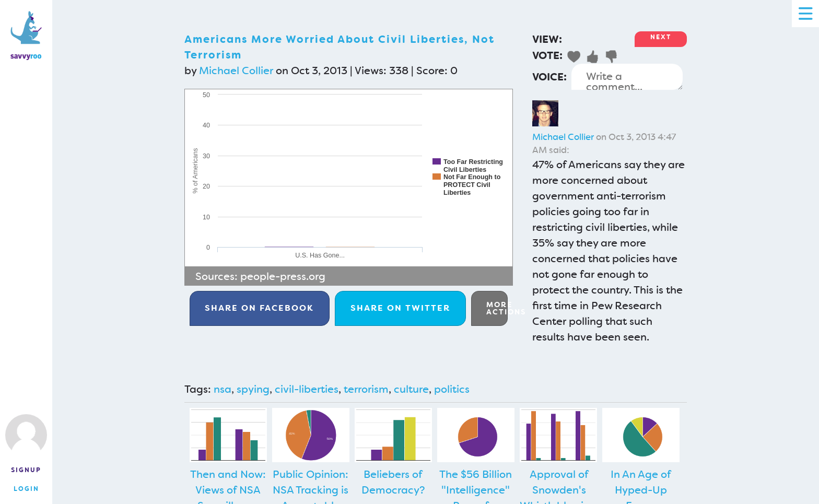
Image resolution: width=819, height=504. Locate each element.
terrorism (366, 389)
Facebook (259, 308)
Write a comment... (627, 77)
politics (452, 389)
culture (411, 389)
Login (26, 489)
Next (661, 37)
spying (253, 389)
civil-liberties (307, 389)
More (497, 308)
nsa (223, 389)
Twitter (400, 308)
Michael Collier (236, 71)
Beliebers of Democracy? (393, 482)
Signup (26, 470)
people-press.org (283, 276)
